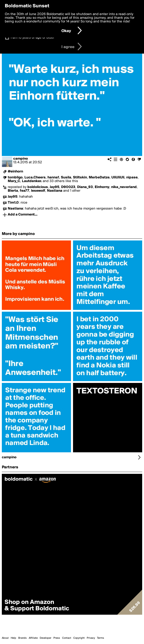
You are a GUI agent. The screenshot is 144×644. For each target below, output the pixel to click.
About (5, 638)
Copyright (79, 638)
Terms (101, 638)
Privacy (91, 638)
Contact (67, 638)
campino (21, 159)
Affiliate (33, 638)
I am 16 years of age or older (33, 38)
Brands (22, 638)
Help (13, 638)
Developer (46, 638)
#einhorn (15, 172)
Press (57, 638)
